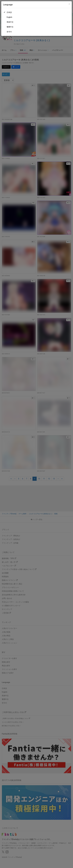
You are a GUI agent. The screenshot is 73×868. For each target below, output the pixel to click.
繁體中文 (10, 27)
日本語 (9, 12)
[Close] (69, 4)
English (9, 17)
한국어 (9, 32)
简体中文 (10, 22)
